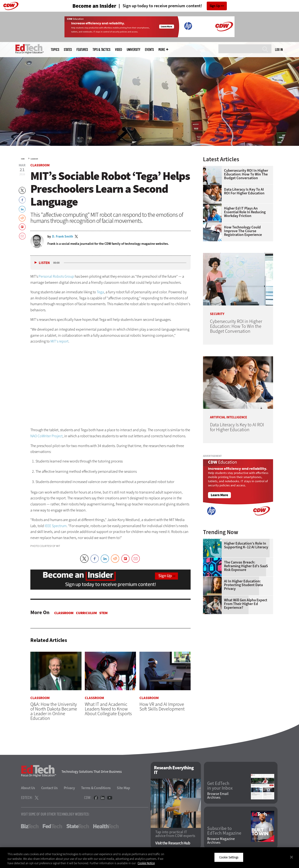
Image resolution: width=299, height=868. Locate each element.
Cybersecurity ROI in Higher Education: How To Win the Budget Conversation (246, 174)
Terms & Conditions (96, 788)
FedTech (52, 826)
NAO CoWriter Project (46, 436)
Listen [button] (44, 263)
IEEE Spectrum (56, 526)
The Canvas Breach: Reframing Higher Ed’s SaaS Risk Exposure (246, 566)
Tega (100, 292)
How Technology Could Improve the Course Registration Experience (243, 231)
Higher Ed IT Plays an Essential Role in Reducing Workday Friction (245, 212)
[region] (149, 858)
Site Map (123, 788)
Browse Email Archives (218, 796)
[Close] (292, 857)
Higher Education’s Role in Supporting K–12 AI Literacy (246, 545)
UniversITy (133, 50)
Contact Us (49, 788)
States (68, 50)
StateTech (78, 826)
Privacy (69, 788)
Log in (279, 49)
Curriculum (86, 613)
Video (118, 50)
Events (149, 50)
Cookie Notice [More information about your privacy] (146, 863)
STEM (103, 613)
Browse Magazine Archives (221, 841)
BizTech (30, 826)
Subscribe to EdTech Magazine (224, 831)
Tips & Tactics (101, 50)
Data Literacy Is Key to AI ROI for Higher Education (244, 191)
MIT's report (59, 341)
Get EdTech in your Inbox (220, 786)
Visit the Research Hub (173, 843)
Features (82, 50)
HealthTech (106, 826)
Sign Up (215, 6)
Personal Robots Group (56, 276)
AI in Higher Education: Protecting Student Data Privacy (243, 585)
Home (23, 159)
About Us (28, 788)
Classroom (34, 159)
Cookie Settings (229, 857)
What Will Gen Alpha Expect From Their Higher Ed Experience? (246, 604)
